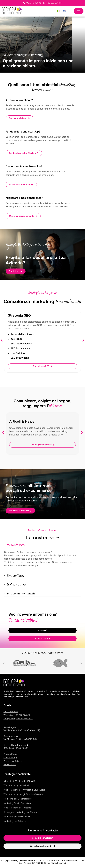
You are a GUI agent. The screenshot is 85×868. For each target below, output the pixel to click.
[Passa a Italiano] (58, 11)
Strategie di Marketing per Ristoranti (21, 812)
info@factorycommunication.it (18, 719)
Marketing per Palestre (15, 821)
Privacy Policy (10, 754)
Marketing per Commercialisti (18, 799)
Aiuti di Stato (10, 765)
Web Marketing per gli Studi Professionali (24, 794)
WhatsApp (17, 715)
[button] (2, 340)
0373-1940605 (11, 712)
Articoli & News (22, 421)
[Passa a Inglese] (64, 11)
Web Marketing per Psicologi (18, 808)
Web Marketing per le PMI (16, 785)
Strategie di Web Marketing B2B (19, 781)
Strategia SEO (19, 315)
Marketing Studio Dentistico (17, 803)
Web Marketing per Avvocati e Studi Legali (24, 790)
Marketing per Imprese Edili (17, 817)
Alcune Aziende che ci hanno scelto (43, 653)
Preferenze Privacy (13, 761)
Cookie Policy (10, 757)
